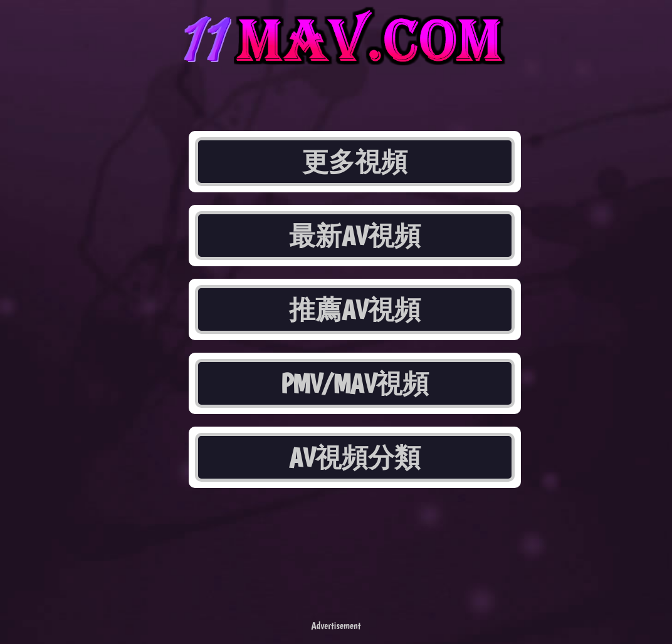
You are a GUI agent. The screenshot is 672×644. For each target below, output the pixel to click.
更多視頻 (355, 162)
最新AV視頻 (355, 236)
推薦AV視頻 (355, 309)
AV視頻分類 (355, 457)
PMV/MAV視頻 (355, 383)
